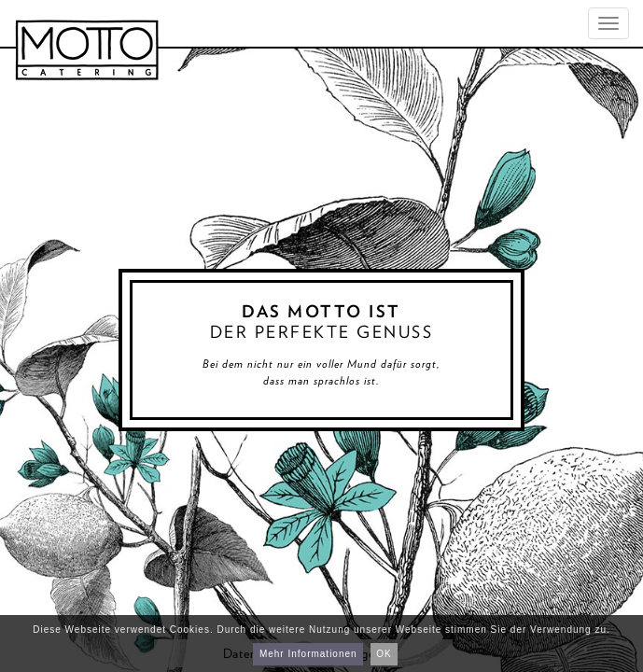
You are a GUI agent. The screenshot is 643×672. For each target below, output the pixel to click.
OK (384, 654)
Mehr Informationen (308, 654)
